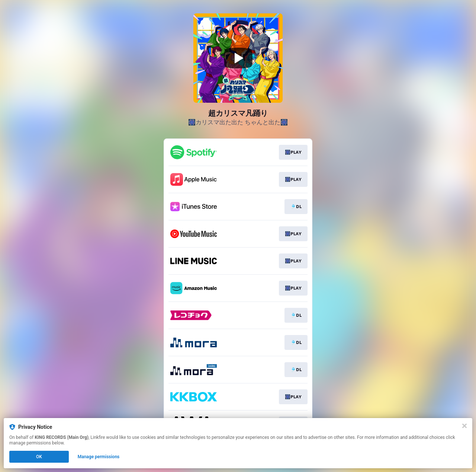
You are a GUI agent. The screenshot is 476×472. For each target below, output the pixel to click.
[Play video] (238, 58)
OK (39, 457)
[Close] (464, 426)
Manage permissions (99, 457)
